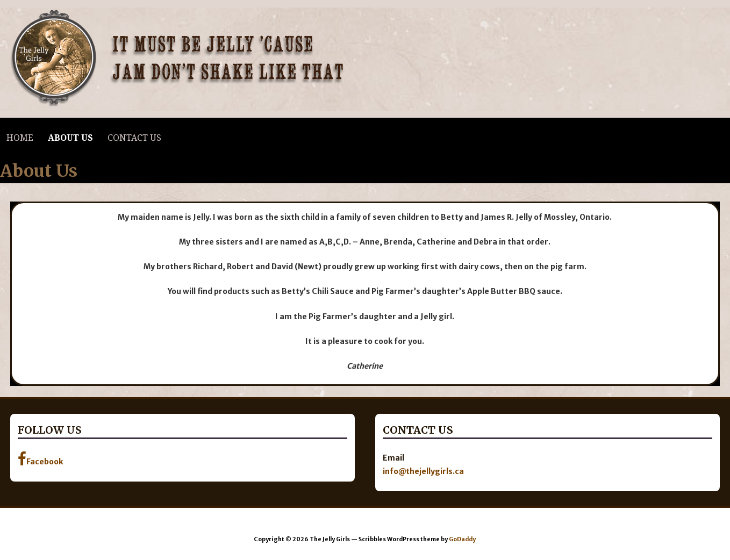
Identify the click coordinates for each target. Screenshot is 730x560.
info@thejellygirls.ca (423, 471)
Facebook (40, 459)
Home (20, 138)
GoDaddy (462, 539)
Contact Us (134, 138)
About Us (70, 138)
